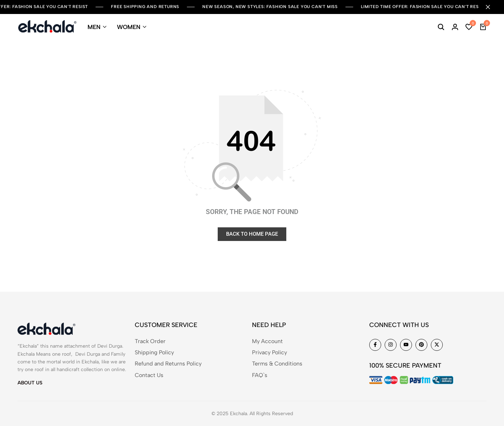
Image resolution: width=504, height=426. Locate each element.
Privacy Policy (269, 352)
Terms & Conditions (277, 364)
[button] (469, 27)
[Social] (375, 345)
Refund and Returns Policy (168, 364)
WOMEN (129, 27)
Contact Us (149, 375)
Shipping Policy (154, 352)
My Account (267, 341)
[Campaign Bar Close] (491, 7)
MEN (94, 27)
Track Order (150, 341)
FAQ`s (260, 375)
